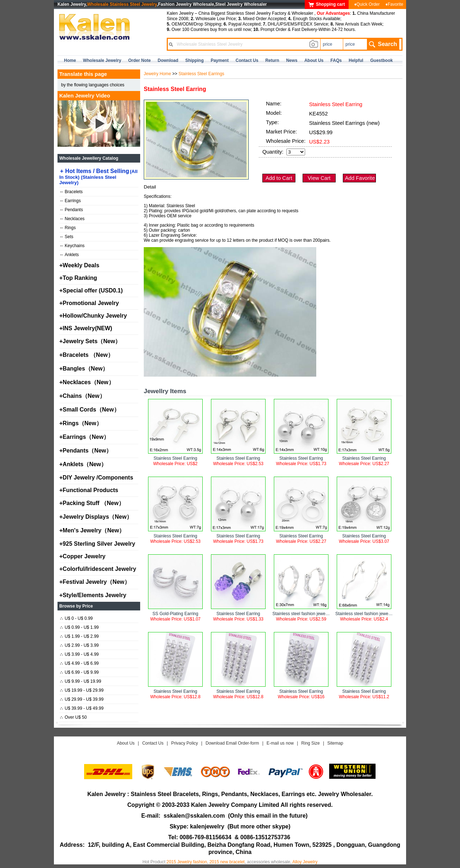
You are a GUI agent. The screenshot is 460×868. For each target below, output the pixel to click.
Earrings (70, 201)
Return (272, 60)
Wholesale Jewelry (102, 60)
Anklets (69, 255)
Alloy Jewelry (305, 862)
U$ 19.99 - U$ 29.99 (82, 690)
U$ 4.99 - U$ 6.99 (79, 663)
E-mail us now (280, 743)
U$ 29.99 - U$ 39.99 (82, 699)
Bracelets (71, 192)
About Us (126, 743)
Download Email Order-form (232, 743)
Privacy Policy (185, 743)
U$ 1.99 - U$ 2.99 (79, 636)
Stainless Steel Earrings (201, 74)
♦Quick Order (367, 4)
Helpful (356, 60)
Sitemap (335, 743)
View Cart (319, 178)
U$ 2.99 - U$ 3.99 (79, 645)
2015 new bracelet (227, 862)
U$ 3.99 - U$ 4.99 (79, 654)
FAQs (336, 60)
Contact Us (153, 743)
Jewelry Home (157, 74)
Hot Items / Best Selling (98, 177)
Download (168, 60)
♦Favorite (394, 4)
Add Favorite (360, 178)
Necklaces (72, 219)
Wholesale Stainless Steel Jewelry (122, 4)
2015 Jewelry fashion (187, 862)
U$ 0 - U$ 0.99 (76, 618)
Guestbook (381, 60)
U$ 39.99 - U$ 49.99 (82, 708)
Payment (220, 60)
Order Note (140, 60)
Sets (67, 237)
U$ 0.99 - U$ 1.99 (79, 627)
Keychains (72, 246)
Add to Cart (279, 178)
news (292, 60)
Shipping (194, 60)
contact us (247, 60)
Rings (68, 228)
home (70, 60)
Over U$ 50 (73, 717)
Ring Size (310, 743)
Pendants (72, 210)
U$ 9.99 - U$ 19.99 (80, 681)
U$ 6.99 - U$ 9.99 (79, 672)
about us (314, 60)
